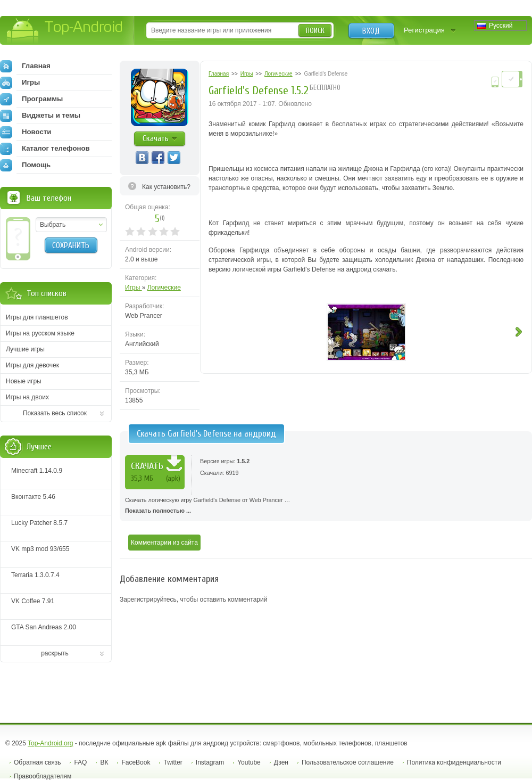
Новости (26, 132)
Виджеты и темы (40, 116)
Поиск (315, 31)
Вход (371, 31)
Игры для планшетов (37, 317)
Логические (164, 288)
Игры (134, 288)
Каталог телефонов (45, 149)
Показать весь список (55, 413)
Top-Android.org (50, 743)
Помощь (25, 165)
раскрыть (55, 653)
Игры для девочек (32, 365)
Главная (25, 66)
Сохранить (71, 245)
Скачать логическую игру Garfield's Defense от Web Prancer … (326, 506)
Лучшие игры (25, 349)
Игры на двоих (27, 397)
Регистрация (424, 30)
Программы (31, 99)
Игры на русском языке (40, 333)
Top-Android (65, 31)
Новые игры (24, 381)
